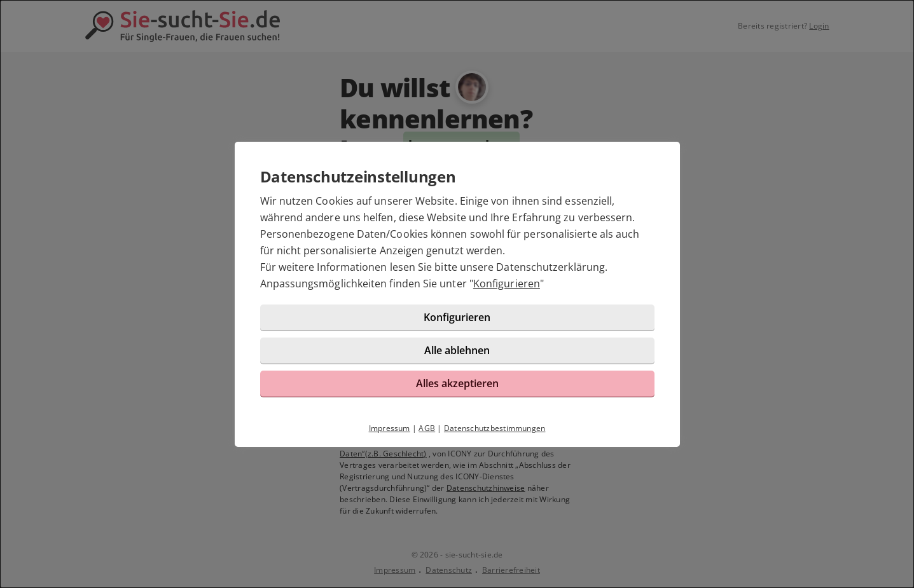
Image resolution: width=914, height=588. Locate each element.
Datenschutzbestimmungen (495, 428)
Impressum (390, 428)
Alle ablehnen (457, 350)
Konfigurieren (507, 284)
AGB (427, 428)
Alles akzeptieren (457, 383)
